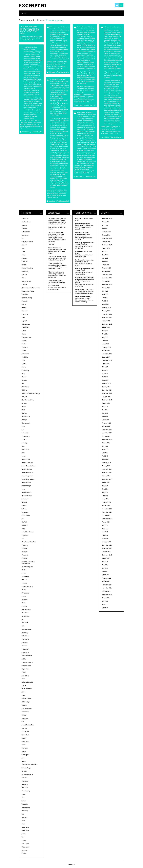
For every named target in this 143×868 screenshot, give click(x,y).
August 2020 (106, 248)
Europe (24, 334)
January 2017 (106, 387)
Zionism (24, 854)
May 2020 (105, 258)
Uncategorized (26, 807)
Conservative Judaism (28, 291)
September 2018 (107, 324)
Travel (24, 794)
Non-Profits (25, 623)
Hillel (23, 410)
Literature (25, 525)
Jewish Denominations (28, 466)
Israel (23, 453)
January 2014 (106, 506)
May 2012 (105, 568)
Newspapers (25, 616)
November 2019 (107, 278)
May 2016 (105, 413)
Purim (23, 679)
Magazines (25, 535)
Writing (24, 834)
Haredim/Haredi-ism (28, 400)
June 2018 (105, 334)
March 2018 (106, 344)
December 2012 (107, 545)
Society (24, 738)
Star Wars (25, 748)
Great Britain (25, 387)
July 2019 (105, 291)
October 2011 (106, 591)
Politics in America (27, 662)
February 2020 (106, 268)
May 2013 (105, 532)
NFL (23, 619)
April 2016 (105, 417)
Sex (23, 722)
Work (23, 824)
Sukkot (24, 751)
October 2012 (106, 552)
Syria (23, 758)
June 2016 (105, 410)
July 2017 (105, 367)
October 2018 (106, 321)
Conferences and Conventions (31, 288)
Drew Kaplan (52, 72)
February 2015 (106, 463)
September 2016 (107, 400)
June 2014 (105, 489)
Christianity (25, 271)
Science (24, 715)
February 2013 (106, 542)
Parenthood (25, 639)
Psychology (25, 676)
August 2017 (106, 364)
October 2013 (106, 515)
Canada (24, 265)
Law (23, 519)
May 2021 (105, 225)
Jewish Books (26, 459)
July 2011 (105, 601)
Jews (23, 489)
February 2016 (106, 423)
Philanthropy (25, 649)
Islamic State (26, 449)
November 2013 (107, 512)
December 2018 (107, 314)
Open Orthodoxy (27, 629)
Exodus (24, 344)
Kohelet (24, 509)
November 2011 (107, 588)
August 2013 (106, 522)
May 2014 (105, 492)
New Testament (26, 610)
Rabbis (24, 685)
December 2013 (107, 509)
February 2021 (106, 232)
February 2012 (106, 578)
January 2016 (106, 426)
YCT (23, 837)
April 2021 (105, 228)
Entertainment (26, 324)
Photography (25, 652)
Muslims (24, 606)
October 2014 (106, 476)
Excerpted (33, 5)
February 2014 (106, 502)
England (24, 321)
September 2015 (107, 440)
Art (23, 238)
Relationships (26, 702)
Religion (24, 705)
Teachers (24, 778)
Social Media (26, 735)
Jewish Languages (27, 476)
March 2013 (106, 539)
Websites (24, 817)
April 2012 (105, 572)
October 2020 (106, 242)
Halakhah (25, 390)
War (23, 814)
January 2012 (106, 581)
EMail (23, 318)
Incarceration (26, 433)
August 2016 (106, 403)
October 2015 (106, 436)
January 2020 (106, 271)
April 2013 (105, 535)
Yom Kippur (25, 844)
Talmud (24, 761)
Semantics (25, 718)
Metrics (24, 570)
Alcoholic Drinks (26, 222)
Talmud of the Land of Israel (30, 765)
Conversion (25, 294)
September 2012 (107, 555)
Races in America (27, 689)
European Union (27, 337)
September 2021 (107, 219)
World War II (25, 831)
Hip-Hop (24, 413)
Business (24, 258)
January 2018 (106, 351)
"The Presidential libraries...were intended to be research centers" (57, 288)
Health (24, 407)
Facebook (25, 347)
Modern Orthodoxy (27, 586)
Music (23, 603)
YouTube (24, 850)
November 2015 (107, 433)
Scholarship (25, 712)
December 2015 (107, 430)
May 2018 (105, 337)
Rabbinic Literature (27, 682)
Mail (23, 539)
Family (24, 351)
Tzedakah (25, 804)
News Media (25, 613)
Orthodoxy (25, 633)
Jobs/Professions (27, 496)
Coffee (24, 278)
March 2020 (106, 265)
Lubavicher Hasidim (28, 532)
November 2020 (107, 238)
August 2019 (106, 288)
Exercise (24, 341)
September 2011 (107, 595)
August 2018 (106, 327)
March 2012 (106, 575)
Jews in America (27, 492)
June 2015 (105, 449)
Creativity (24, 301)
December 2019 (107, 275)
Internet (24, 440)
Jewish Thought (26, 486)
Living (23, 529)
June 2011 (105, 605)
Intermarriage (26, 436)
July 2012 (105, 562)
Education (25, 314)
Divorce (24, 308)
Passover (24, 643)
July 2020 (105, 252)
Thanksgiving (26, 791)
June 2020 (105, 255)
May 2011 (105, 608)
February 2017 (106, 384)
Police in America (27, 656)
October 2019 (106, 281)
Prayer (24, 672)
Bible (23, 252)
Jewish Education (27, 469)
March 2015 (106, 459)
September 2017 (107, 360)
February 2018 (106, 347)
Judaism (24, 502)
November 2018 (107, 318)
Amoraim (24, 228)
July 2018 (105, 331)
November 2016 (107, 393)
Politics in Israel (26, 666)
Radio (23, 692)
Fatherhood (25, 354)
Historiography (26, 417)
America (24, 225)
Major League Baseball (29, 542)
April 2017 (105, 377)
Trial (23, 798)
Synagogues (25, 755)
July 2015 (105, 446)
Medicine (24, 558)
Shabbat (24, 728)
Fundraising (25, 370)
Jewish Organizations (28, 479)
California (25, 261)
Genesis (24, 380)
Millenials (24, 580)
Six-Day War (25, 732)
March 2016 (106, 420)
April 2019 (105, 301)
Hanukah (24, 397)
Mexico (24, 573)
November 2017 (107, 354)
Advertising (25, 219)
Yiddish (24, 840)
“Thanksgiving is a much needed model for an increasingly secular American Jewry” (30, 30)
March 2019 (106, 304)
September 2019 (107, 285)
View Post (51, 245)
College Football (27, 281)
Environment (25, 327)
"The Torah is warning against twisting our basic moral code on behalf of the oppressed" (57, 258)
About (25, 13)
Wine (23, 821)
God (23, 384)
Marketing (25, 545)
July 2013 (105, 525)
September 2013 (107, 519)
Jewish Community (27, 463)
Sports (24, 745)
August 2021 (106, 222)
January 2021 (106, 235)
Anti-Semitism (26, 232)
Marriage (24, 548)
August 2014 (106, 482)
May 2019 (105, 298)
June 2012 (105, 565)
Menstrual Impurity (27, 567)
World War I (25, 827)
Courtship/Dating (27, 298)
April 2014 (105, 496)
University (25, 811)
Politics (24, 659)
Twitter (117, 5)
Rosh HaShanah (27, 709)
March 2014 (106, 499)
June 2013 (105, 529)
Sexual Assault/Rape (28, 725)
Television (25, 784)
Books (24, 255)
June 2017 (105, 370)
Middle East (25, 577)
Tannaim (24, 771)
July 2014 (105, 486)
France (24, 367)
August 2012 (106, 558)
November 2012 (107, 548)
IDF (23, 430)
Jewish (24, 456)
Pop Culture (25, 669)
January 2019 (106, 311)
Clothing (24, 275)
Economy (24, 311)
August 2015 (106, 443)
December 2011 (107, 585)
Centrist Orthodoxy (27, 268)
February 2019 (106, 308)
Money (24, 590)
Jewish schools (26, 482)
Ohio (23, 626)
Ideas (23, 426)
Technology (25, 781)
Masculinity (25, 555)
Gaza (23, 374)
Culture (24, 304)
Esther (24, 331)
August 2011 (106, 598)
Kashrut (24, 506)
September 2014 (107, 479)
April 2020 (105, 261)
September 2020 (107, 245)
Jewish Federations (27, 473)
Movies (24, 596)
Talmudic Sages (26, 768)
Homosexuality (26, 423)
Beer (23, 248)
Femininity (25, 357)
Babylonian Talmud (27, 242)
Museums (25, 600)
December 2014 (107, 469)
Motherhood (25, 593)
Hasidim (24, 403)
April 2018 (105, 341)
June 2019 (105, 294)
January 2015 (106, 466)
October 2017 (106, 357)
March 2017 (106, 380)
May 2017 (105, 374)
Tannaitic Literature (27, 774)
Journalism (25, 499)
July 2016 (105, 407)
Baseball (24, 245)
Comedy (24, 285)
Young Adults (26, 847)
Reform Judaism (27, 699)
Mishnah (24, 583)
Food (23, 360)
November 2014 (107, 473)
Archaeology (25, 235)
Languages (25, 512)
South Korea (25, 742)
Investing (24, 443)
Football (24, 364)
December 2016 (107, 390)
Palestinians (25, 636)
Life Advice (25, 522)
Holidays (24, 420)
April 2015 (105, 456)
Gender (24, 377)
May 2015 (105, 453)
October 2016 (106, 397)
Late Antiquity (26, 515)
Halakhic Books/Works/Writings (31, 393)
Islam (23, 446)
